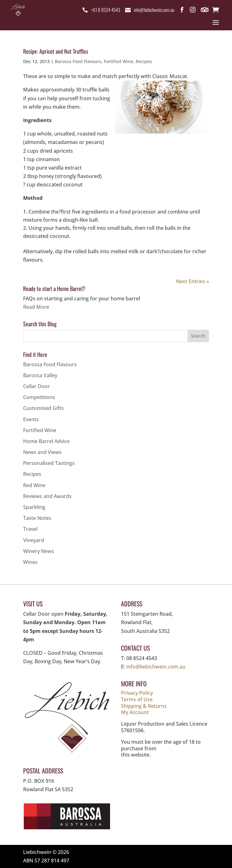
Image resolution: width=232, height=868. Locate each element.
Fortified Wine (119, 61)
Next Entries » (192, 281)
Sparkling (34, 507)
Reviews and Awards (47, 496)
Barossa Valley (40, 375)
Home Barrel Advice (46, 441)
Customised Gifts (43, 408)
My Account (135, 712)
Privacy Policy (137, 693)
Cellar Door (37, 386)
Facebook (182, 11)
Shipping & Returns (144, 706)
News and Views (42, 452)
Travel (30, 529)
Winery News (39, 551)
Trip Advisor (205, 11)
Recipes (144, 61)
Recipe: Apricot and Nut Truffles (56, 51)
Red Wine (34, 485)
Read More (36, 307)
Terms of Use (137, 699)
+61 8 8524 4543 (103, 10)
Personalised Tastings (49, 463)
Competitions (39, 397)
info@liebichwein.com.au (153, 10)
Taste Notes (37, 518)
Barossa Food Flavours (78, 61)
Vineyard (34, 540)
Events (31, 419)
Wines (30, 562)
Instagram (193, 11)
